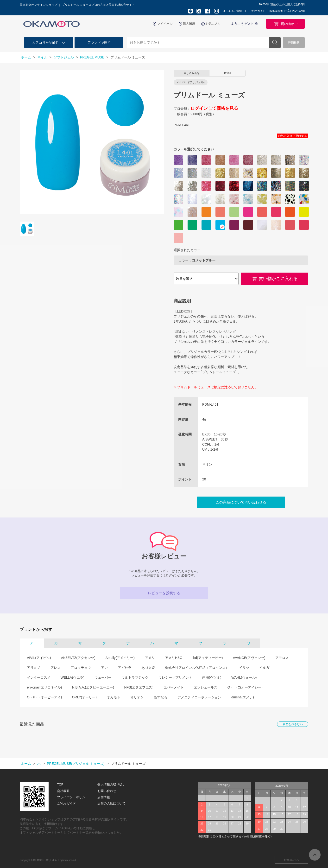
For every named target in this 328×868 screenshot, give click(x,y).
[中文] (287, 11)
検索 (275, 43)
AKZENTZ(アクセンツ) (78, 658)
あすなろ (161, 697)
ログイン (172, 575)
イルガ (264, 668)
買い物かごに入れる (278, 279)
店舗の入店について (111, 803)
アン (104, 668)
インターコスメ (39, 677)
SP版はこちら (291, 860)
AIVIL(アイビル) (39, 658)
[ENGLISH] (276, 11)
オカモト (114, 697)
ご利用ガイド (257, 11)
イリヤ (244, 668)
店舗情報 (104, 797)
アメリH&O (174, 658)
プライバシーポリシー (73, 797)
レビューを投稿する (164, 593)
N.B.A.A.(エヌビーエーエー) (93, 687)
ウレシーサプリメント (175, 677)
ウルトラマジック (135, 677)
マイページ (165, 24)
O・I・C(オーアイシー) (245, 687)
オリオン (137, 697)
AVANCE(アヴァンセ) (249, 658)
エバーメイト (174, 687)
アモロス (282, 658)
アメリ (150, 658)
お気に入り (213, 24)
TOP (60, 784)
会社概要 (63, 791)
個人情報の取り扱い (111, 784)
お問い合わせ (107, 791)
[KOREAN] (298, 11)
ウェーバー (103, 677)
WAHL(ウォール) (244, 677)
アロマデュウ (81, 668)
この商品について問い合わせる (241, 502)
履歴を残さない (293, 724)
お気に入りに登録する (292, 136)
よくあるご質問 (232, 11)
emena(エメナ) (243, 697)
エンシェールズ (206, 687)
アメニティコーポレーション (199, 697)
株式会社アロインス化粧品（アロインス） (197, 668)
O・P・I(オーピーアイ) (44, 697)
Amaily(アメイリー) (120, 658)
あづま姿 (148, 668)
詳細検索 (294, 43)
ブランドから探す (36, 629)
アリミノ (34, 668)
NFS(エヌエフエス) (139, 687)
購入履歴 (189, 24)
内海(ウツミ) (212, 677)
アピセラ (125, 668)
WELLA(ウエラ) (73, 677)
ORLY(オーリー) (84, 697)
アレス (56, 668)
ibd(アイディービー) (208, 658)
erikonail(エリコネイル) (44, 687)
